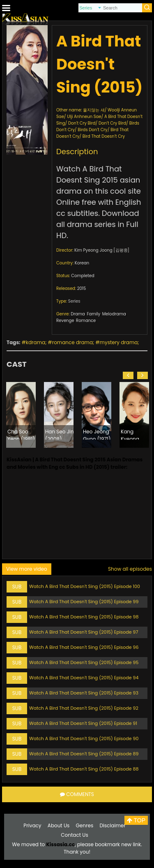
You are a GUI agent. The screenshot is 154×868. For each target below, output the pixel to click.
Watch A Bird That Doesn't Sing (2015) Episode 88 (84, 769)
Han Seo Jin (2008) (60, 434)
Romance (86, 321)
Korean (82, 263)
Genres (85, 825)
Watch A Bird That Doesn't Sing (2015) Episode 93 (84, 693)
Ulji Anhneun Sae (84, 117)
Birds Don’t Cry (92, 130)
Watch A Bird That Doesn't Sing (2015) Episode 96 (84, 647)
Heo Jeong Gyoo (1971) (97, 434)
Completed (83, 276)
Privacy (32, 825)
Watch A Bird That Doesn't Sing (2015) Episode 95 (84, 662)
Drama (78, 314)
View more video (27, 569)
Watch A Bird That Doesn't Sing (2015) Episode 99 (84, 602)
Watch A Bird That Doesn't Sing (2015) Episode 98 (84, 617)
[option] (21, 415)
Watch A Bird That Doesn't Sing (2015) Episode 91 (83, 723)
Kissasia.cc (60, 844)
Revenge (65, 321)
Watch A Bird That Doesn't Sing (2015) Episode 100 (85, 586)
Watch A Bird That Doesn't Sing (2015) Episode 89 (84, 754)
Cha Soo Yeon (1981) (21, 434)
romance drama (72, 342)
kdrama (36, 342)
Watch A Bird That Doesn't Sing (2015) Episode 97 (84, 632)
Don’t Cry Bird (112, 123)
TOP (136, 820)
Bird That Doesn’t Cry (104, 136)
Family (93, 314)
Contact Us (74, 835)
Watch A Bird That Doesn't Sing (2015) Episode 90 (84, 738)
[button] (128, 375)
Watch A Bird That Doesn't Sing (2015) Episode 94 (84, 678)
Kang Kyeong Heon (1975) (135, 434)
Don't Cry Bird (82, 123)
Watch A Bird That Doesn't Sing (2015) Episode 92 (84, 708)
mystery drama (119, 342)
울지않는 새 (94, 110)
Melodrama (114, 314)
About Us (59, 825)
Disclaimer (112, 825)
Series (74, 301)
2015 (82, 288)
